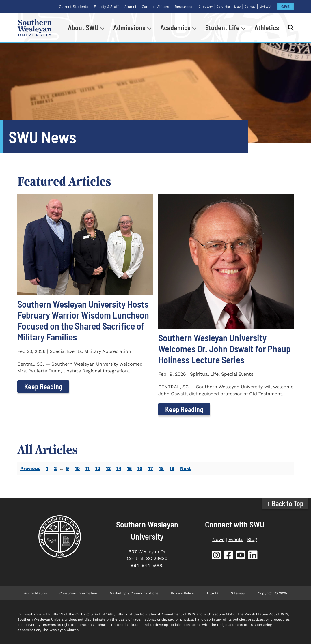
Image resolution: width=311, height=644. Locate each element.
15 (129, 468)
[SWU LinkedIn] (253, 556)
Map (238, 6)
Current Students (73, 7)
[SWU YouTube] (241, 556)
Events (236, 539)
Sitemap (238, 593)
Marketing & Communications (134, 593)
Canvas (250, 6)
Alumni (130, 7)
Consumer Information (78, 593)
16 (140, 468)
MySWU (265, 6)
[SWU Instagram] (217, 556)
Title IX (212, 593)
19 (172, 468)
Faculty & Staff (106, 7)
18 (161, 468)
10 (77, 468)
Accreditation (35, 593)
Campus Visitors (155, 7)
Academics (175, 28)
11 (87, 468)
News (218, 539)
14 (119, 468)
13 (108, 468)
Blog (252, 539)
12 (98, 468)
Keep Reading (43, 386)
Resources (183, 7)
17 (151, 468)
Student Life (222, 28)
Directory (206, 6)
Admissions (129, 28)
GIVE (285, 7)
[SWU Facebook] (229, 556)
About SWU (83, 28)
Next (186, 468)
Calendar (224, 6)
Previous (30, 468)
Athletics (267, 28)
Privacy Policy (182, 593)
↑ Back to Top (285, 503)
